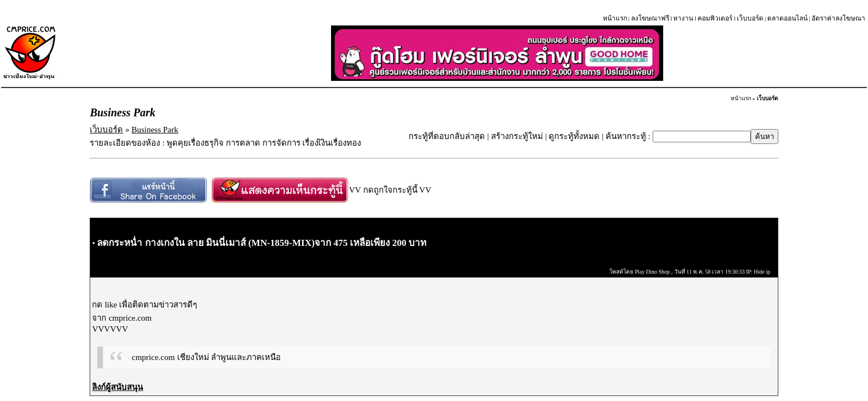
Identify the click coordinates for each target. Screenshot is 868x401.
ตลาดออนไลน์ (787, 18)
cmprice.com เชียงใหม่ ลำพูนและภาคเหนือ (206, 357)
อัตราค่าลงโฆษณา (838, 18)
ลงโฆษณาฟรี (650, 18)
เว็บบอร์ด (750, 18)
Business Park (155, 130)
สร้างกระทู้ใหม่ (517, 136)
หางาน (683, 18)
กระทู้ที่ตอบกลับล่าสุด (447, 136)
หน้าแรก (615, 18)
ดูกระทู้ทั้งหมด (574, 136)
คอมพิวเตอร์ (715, 18)
